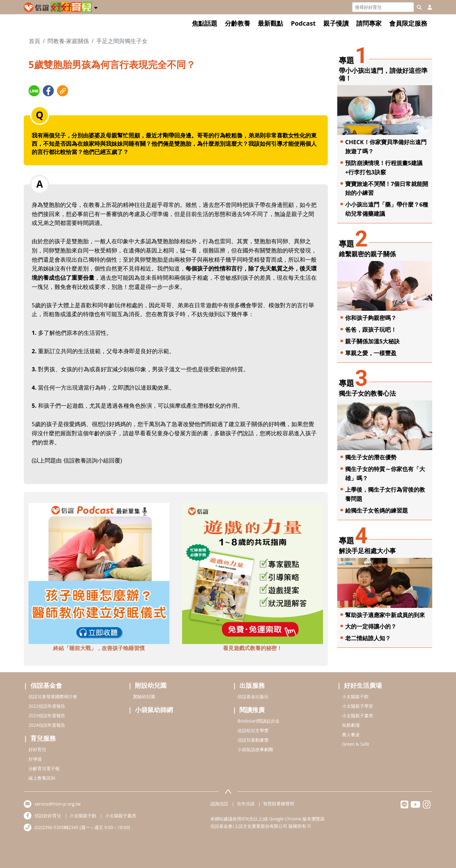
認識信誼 (219, 804)
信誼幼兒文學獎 (253, 730)
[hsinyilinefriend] (405, 806)
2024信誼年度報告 (47, 725)
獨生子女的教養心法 (367, 393)
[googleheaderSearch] (419, 7)
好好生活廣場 (363, 685)
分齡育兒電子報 (44, 768)
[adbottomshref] (99, 573)
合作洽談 (246, 804)
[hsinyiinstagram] (427, 806)
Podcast (303, 23)
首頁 (35, 41)
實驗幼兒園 (144, 696)
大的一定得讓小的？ (371, 626)
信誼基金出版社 (253, 696)
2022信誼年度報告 (47, 706)
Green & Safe (356, 744)
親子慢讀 (336, 23)
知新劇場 (351, 725)
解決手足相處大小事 (367, 551)
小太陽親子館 (355, 696)
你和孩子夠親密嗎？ (371, 318)
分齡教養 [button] (237, 23)
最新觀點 (270, 23)
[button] (96, 7)
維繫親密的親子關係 (367, 254)
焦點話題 (205, 23)
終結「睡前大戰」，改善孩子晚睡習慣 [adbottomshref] (99, 648)
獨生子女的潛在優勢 (371, 457)
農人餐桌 (351, 734)
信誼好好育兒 (48, 816)
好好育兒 (37, 749)
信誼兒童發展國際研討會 (53, 696)
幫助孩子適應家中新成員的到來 (385, 615)
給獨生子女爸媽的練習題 (377, 510)
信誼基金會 (46, 685)
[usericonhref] (427, 7)
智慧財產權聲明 (279, 804)
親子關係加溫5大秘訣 (372, 341)
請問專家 (369, 23)
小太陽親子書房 (358, 715)
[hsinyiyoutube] (416, 806)
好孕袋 (35, 759)
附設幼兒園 (151, 685)
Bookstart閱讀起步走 (259, 721)
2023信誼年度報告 (47, 715)
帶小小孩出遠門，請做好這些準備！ (383, 74)
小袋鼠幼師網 (154, 710)
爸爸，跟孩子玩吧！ (371, 329)
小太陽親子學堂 (358, 706)
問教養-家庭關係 (68, 41)
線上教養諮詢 (42, 778)
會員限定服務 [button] (408, 23)
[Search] (383, 7)
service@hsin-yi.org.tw (57, 804)
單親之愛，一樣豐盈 (371, 353)
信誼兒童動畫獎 (253, 740)
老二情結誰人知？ (368, 638)
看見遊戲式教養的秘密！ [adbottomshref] (253, 648)
